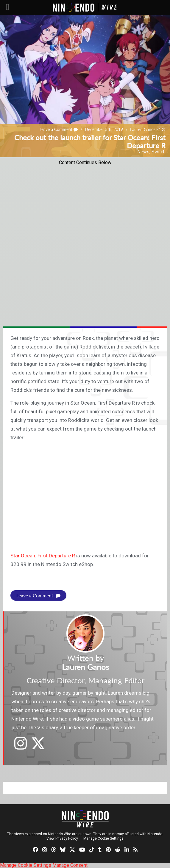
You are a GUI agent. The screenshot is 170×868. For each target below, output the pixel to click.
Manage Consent (70, 865)
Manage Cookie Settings (103, 838)
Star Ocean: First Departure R (43, 556)
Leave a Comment (59, 129)
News (143, 152)
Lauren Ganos (143, 129)
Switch (159, 152)
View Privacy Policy (62, 838)
